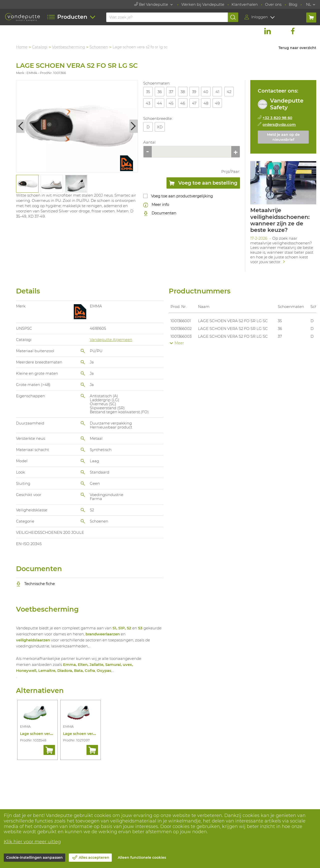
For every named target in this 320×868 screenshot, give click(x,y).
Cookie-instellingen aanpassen (34, 857)
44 (160, 103)
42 (229, 92)
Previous (21, 126)
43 (148, 103)
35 (148, 92)
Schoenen (99, 47)
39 (194, 92)
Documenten (160, 213)
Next (134, 126)
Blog (293, 4)
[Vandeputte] (22, 17)
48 (206, 103)
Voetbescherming (69, 47)
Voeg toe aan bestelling (203, 184)
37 (171, 92)
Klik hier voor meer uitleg (32, 842)
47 (194, 103)
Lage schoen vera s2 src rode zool (94, 734)
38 (183, 92)
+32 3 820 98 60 (278, 118)
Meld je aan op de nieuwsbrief (283, 137)
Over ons (273, 4)
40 (206, 92)
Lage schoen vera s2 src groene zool (53, 734)
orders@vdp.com (279, 124)
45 (171, 103)
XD (160, 127)
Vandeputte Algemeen (111, 340)
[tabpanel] (27, 184)
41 (217, 92)
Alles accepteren (94, 857)
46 (183, 103)
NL (309, 4)
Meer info (156, 205)
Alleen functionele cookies (142, 857)
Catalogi (40, 47)
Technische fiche (36, 584)
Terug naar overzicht (297, 48)
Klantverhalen (245, 4)
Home (22, 47)
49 (217, 103)
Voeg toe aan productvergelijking (182, 196)
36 (160, 92)
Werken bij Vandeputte (203, 4)
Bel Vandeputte (152, 4)
